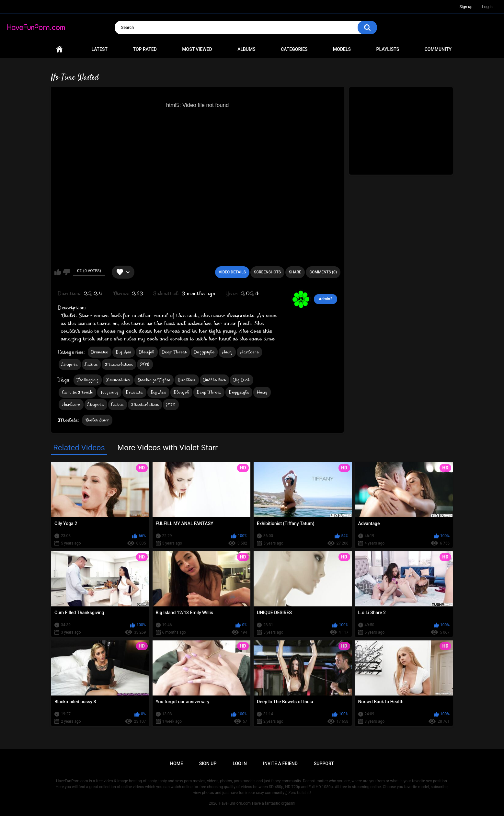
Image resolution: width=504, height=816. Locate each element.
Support (324, 764)
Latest (100, 49)
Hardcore (249, 352)
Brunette (100, 352)
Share (295, 272)
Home (59, 49)
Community (438, 49)
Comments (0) (323, 272)
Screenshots (267, 272)
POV (145, 364)
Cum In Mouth (77, 392)
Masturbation (119, 364)
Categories (294, 49)
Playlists (388, 49)
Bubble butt (214, 380)
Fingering (109, 392)
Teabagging (88, 380)
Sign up (466, 7)
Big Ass (123, 352)
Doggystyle (204, 352)
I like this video (58, 272)
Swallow (187, 380)
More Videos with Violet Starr (167, 448)
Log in (487, 7)
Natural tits (118, 380)
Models (342, 49)
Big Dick (242, 380)
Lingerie (70, 364)
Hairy (227, 352)
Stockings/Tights (154, 380)
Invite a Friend (280, 764)
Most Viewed (197, 49)
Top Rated (145, 49)
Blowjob (147, 352)
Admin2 (326, 299)
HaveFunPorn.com (235, 803)
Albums (246, 49)
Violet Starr (97, 420)
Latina (91, 364)
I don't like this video (66, 272)
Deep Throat (174, 352)
